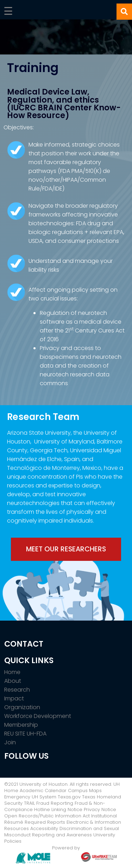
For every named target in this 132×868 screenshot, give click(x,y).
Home (12, 672)
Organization (22, 707)
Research (17, 690)
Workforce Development (38, 716)
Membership (21, 725)
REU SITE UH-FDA (25, 734)
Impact (14, 698)
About (13, 681)
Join (10, 742)
